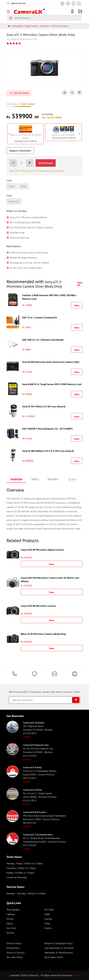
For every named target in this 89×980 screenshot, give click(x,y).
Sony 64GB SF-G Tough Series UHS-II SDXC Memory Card (52, 384)
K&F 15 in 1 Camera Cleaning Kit (40, 317)
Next (79, 134)
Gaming (48, 919)
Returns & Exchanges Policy (58, 943)
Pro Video (49, 910)
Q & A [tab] (72, 479)
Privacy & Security (15, 953)
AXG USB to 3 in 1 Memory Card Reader (43, 340)
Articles (10, 933)
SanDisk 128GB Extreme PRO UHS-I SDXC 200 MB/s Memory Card (49, 297)
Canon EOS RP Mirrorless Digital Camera (42, 550)
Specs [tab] (35, 479)
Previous (10, 134)
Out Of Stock (46, 163)
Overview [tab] (16, 479)
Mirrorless (45, 26)
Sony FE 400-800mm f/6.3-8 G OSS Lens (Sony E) (48, 451)
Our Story (11, 928)
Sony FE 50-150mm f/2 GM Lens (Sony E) (44, 406)
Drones (10, 919)
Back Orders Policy (54, 957)
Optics (10, 923)
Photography (18, 26)
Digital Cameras (32, 26)
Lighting (11, 914)
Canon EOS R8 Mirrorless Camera (38, 606)
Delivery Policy (14, 943)
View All (80, 284)
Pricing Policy (13, 948)
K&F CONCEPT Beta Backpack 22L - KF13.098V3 (47, 429)
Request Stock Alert (20, 151)
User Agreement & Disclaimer (59, 948)
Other (47, 923)
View (77, 305)
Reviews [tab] (53, 479)
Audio (47, 914)
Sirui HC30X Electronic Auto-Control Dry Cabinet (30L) (51, 362)
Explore (27, 737)
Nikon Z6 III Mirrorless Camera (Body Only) (43, 634)
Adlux (76, 975)
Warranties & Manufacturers (59, 953)
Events (48, 928)
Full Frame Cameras (60, 26)
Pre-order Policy (15, 957)
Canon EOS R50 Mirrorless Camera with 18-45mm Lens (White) (50, 579)
